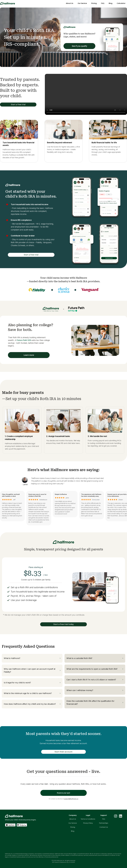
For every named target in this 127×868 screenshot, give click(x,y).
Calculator (121, 3)
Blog (111, 3)
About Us (70, 3)
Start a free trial (18, 105)
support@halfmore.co (71, 799)
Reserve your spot (63, 793)
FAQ (103, 3)
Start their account (63, 752)
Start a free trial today (64, 624)
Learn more (29, 355)
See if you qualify (79, 46)
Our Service (82, 3)
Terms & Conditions (88, 819)
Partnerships (104, 823)
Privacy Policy (88, 823)
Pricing (94, 3)
